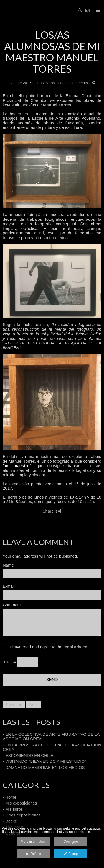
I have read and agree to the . (48, 647)
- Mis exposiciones (20, 803)
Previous (14, 704)
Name (8, 565)
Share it (52, 511)
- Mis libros (13, 809)
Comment (12, 605)
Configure (71, 842)
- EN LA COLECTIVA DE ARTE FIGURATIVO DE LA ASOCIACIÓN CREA (51, 737)
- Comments (78, 83)
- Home (10, 797)
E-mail (9, 586)
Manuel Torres (57, 105)
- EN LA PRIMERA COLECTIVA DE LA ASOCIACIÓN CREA (52, 747)
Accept (71, 854)
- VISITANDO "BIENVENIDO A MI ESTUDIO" (44, 761)
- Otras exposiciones (22, 815)
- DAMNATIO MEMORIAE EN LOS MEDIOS (44, 767)
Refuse (33, 854)
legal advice (75, 647)
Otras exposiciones (50, 83)
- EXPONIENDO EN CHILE (28, 755)
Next (34, 704)
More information (33, 842)
